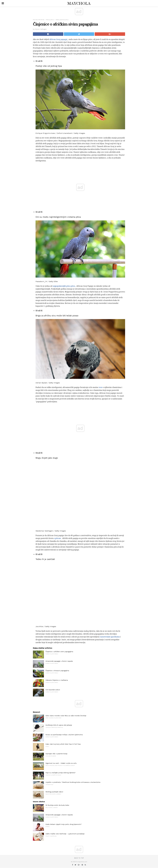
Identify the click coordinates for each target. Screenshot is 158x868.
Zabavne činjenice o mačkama (57, 680)
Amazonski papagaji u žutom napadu (59, 661)
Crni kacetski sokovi (53, 690)
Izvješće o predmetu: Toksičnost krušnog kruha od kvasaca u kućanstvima (73, 782)
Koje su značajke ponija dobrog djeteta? (61, 773)
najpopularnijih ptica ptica (64, 286)
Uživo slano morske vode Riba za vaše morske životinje (66, 716)
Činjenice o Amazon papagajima (57, 671)
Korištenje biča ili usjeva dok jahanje (59, 725)
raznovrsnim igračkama (110, 637)
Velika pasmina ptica (62, 20)
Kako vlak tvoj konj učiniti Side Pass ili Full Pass (63, 744)
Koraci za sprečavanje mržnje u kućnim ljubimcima (64, 735)
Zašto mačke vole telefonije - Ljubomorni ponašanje (65, 834)
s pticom (57, 538)
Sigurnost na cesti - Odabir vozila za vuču (61, 763)
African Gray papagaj (58, 39)
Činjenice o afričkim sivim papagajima (59, 652)
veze (101, 387)
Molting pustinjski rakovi (54, 792)
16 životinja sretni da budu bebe (57, 805)
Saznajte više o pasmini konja (56, 754)
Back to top (79, 858)
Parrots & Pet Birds (39, 20)
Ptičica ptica (50, 20)
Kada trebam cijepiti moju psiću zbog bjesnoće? (64, 824)
